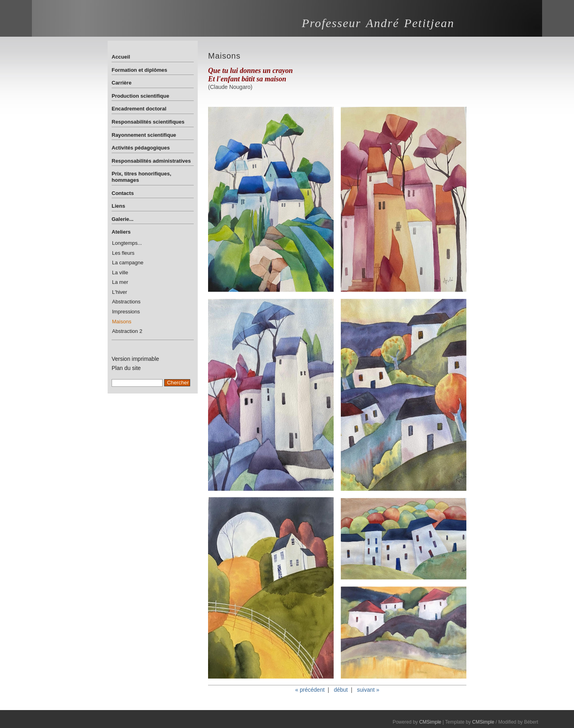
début (341, 690)
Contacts (123, 193)
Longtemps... (127, 243)
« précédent (310, 690)
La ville (120, 273)
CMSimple (430, 722)
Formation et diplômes (139, 70)
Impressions (126, 312)
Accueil (121, 57)
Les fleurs (123, 253)
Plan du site (126, 368)
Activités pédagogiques (141, 148)
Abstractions (126, 302)
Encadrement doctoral (139, 109)
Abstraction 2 (127, 331)
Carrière (122, 83)
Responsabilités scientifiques (148, 122)
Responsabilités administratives (151, 161)
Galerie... (123, 219)
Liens (118, 206)
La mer (120, 282)
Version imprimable (135, 359)
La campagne (128, 263)
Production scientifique (140, 96)
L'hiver (120, 292)
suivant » (368, 690)
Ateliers (121, 232)
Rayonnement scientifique (144, 135)
